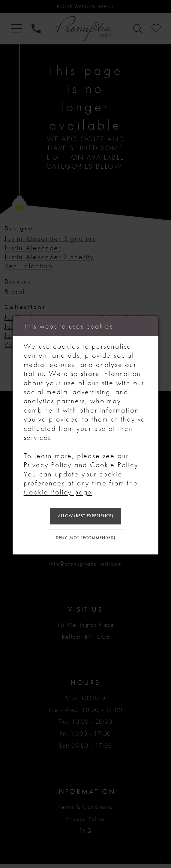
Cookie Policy (114, 463)
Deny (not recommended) (86, 539)
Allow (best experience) (85, 515)
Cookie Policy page (58, 491)
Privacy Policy (48, 463)
